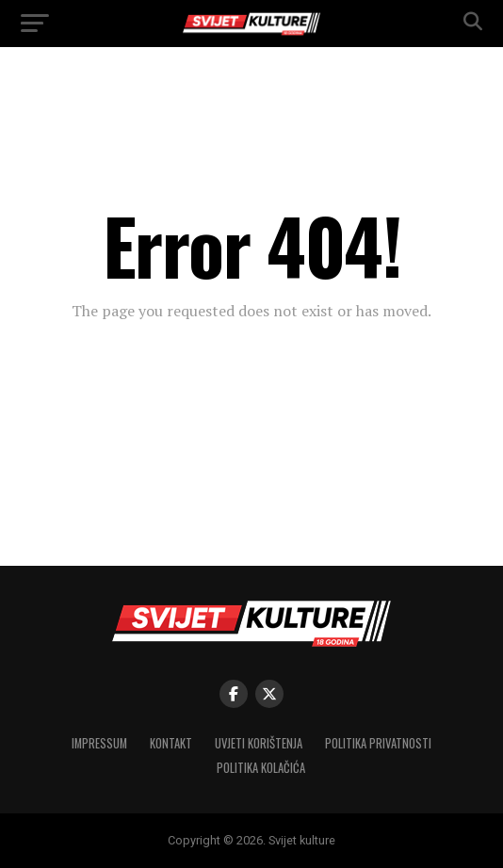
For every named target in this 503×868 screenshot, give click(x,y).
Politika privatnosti (378, 743)
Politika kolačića (261, 768)
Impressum (99, 743)
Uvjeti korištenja (259, 743)
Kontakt (171, 743)
